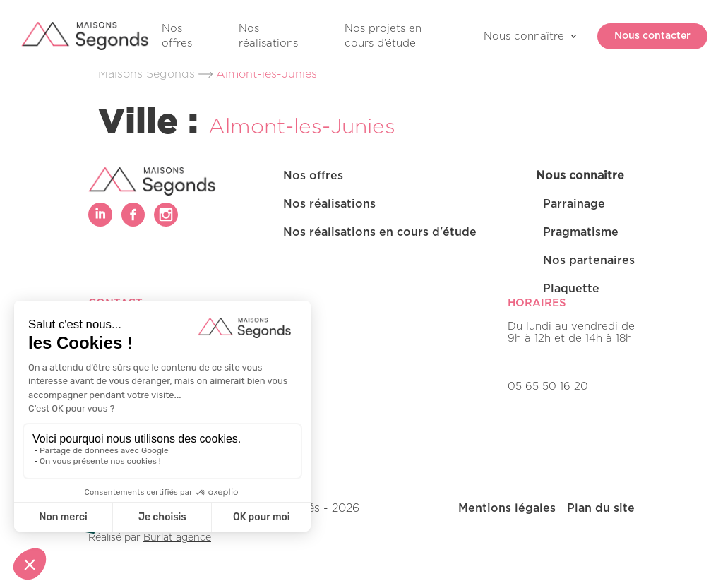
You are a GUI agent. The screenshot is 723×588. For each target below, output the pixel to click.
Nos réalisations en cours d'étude (380, 232)
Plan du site (601, 508)
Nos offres (177, 36)
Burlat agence (177, 538)
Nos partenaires (589, 260)
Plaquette (571, 289)
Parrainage (574, 204)
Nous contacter (644, 36)
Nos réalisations (268, 36)
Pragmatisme (581, 232)
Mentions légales (507, 508)
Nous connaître (524, 36)
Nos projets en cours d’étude (383, 36)
